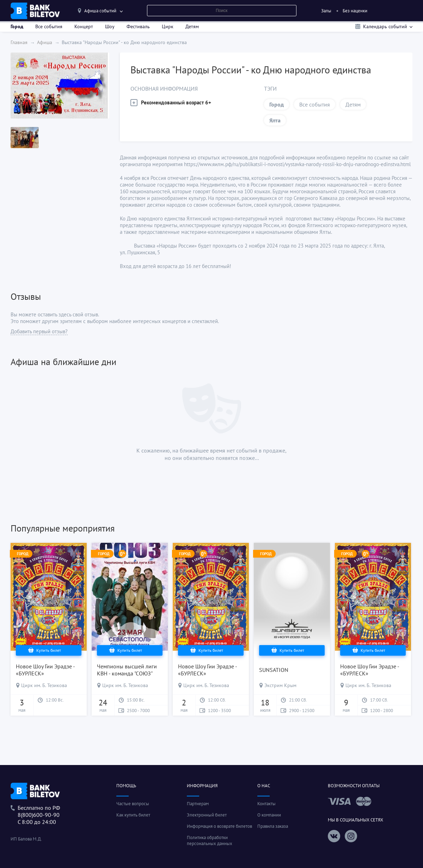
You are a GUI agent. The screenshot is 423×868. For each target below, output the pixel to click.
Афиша (45, 42)
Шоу (110, 26)
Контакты (266, 804)
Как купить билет (133, 815)
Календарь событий (385, 26)
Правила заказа (273, 826)
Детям (192, 26)
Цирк (168, 26)
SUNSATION (274, 670)
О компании (269, 815)
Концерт (84, 26)
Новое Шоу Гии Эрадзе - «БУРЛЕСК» (45, 670)
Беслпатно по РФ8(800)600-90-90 (39, 811)
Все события (49, 26)
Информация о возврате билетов (219, 826)
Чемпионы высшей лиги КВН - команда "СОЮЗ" (127, 670)
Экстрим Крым (280, 685)
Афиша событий (100, 11)
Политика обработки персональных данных (210, 840)
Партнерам (198, 804)
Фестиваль (138, 26)
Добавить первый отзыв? (39, 331)
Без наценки (355, 11)
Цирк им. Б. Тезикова (44, 685)
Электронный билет (207, 815)
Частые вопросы (133, 804)
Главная (19, 42)
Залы (326, 11)
